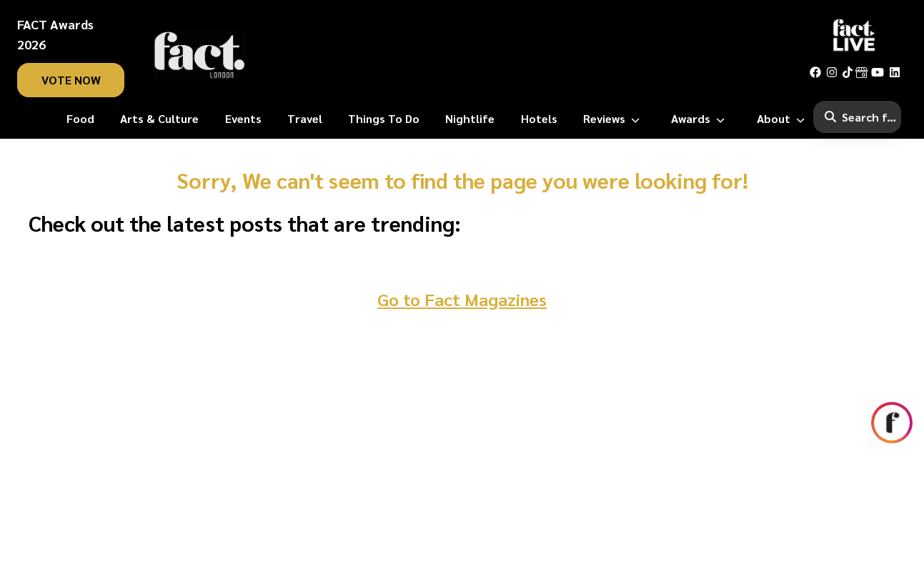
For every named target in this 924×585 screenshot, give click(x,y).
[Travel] (305, 119)
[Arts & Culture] (159, 119)
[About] (784, 119)
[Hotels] (539, 119)
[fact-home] (199, 54)
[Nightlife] (470, 119)
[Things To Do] (384, 119)
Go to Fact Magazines (462, 299)
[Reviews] (614, 119)
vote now (71, 80)
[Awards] (701, 119)
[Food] (80, 119)
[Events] (243, 119)
